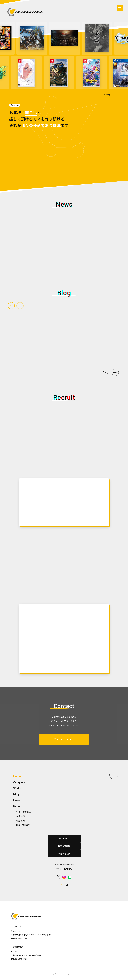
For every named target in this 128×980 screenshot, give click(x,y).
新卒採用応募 (64, 846)
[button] (11, 306)
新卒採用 (21, 816)
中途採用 (21, 821)
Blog (16, 794)
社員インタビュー (25, 812)
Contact (64, 838)
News (17, 800)
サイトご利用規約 (64, 869)
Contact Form (64, 739)
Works (107, 95)
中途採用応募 (64, 854)
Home (17, 776)
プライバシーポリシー (64, 864)
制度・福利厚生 (23, 825)
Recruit (18, 806)
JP (61, 885)
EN (67, 885)
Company (19, 782)
